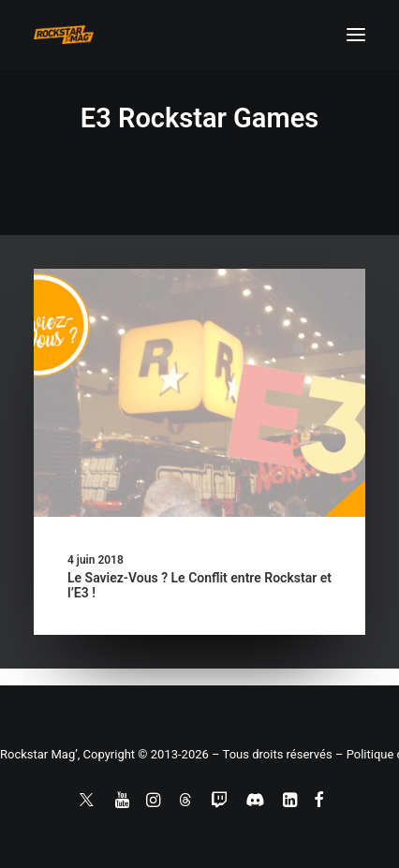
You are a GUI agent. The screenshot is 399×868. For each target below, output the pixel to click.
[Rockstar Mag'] (64, 35)
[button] (356, 35)
